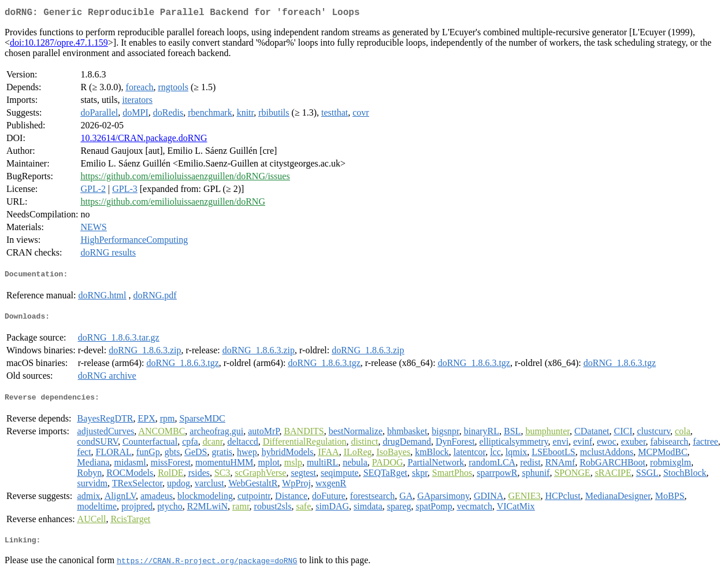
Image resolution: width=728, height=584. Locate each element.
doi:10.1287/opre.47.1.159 (59, 45)
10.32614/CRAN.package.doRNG (144, 140)
